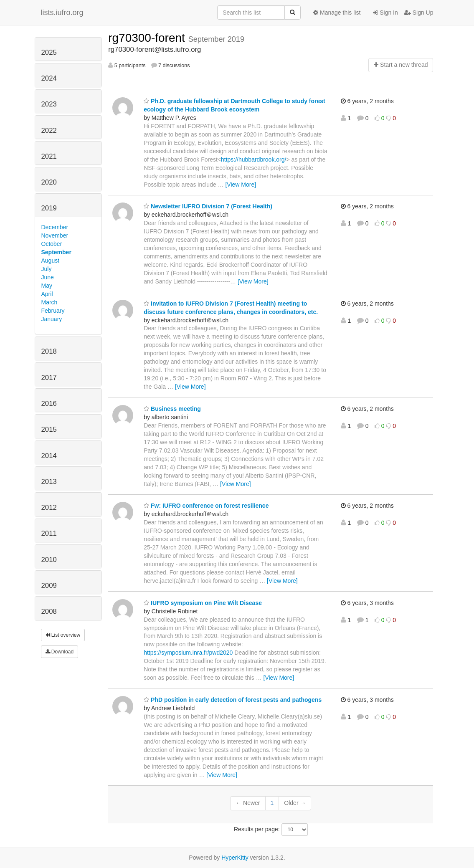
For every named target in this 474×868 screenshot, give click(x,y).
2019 (49, 208)
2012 (49, 507)
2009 (49, 586)
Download (60, 652)
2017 (49, 378)
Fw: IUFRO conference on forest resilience (206, 506)
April (47, 294)
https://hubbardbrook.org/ (253, 159)
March (49, 302)
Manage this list (337, 13)
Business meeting (172, 409)
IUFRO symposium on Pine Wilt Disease (203, 603)
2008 (49, 611)
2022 (49, 130)
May (47, 286)
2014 (49, 456)
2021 (49, 156)
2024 (49, 78)
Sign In (385, 13)
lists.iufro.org (62, 13)
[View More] (241, 185)
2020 (49, 182)
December (55, 227)
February (53, 311)
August (51, 261)
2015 (49, 429)
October (52, 244)
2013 (49, 482)
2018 (49, 351)
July (47, 269)
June (48, 277)
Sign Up (419, 13)
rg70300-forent (148, 38)
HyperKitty (235, 858)
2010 (49, 560)
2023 (49, 104)
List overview (63, 635)
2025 (49, 52)
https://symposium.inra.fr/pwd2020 (188, 653)
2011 (49, 533)
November (55, 235)
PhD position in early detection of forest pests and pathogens (233, 700)
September (56, 252)
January (52, 319)
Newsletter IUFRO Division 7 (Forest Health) (208, 206)
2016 (49, 404)
